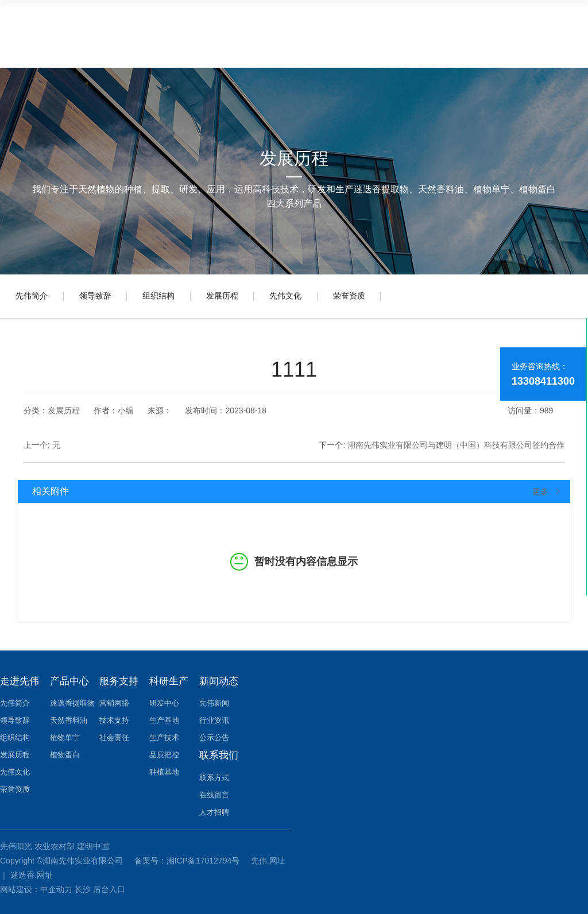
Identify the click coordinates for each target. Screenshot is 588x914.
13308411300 (543, 381)
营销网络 (114, 701)
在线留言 (214, 791)
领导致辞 (100, 297)
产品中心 (69, 679)
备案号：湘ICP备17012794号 (188, 856)
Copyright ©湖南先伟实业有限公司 (63, 856)
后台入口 (109, 885)
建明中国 (93, 842)
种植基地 (164, 770)
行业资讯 (214, 719)
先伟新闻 (214, 701)
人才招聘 (214, 808)
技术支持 (114, 719)
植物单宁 (65, 736)
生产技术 (164, 736)
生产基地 (164, 719)
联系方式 (214, 774)
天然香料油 (69, 719)
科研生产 (169, 679)
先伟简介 (33, 297)
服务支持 (119, 679)
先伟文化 (300, 297)
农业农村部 (55, 842)
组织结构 (167, 297)
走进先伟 (20, 679)
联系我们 (219, 751)
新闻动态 (219, 679)
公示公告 (214, 736)
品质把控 (164, 753)
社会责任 (114, 736)
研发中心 (164, 701)
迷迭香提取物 (72, 701)
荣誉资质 (366, 297)
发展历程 (233, 297)
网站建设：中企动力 (36, 885)
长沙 (83, 885)
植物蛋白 (65, 753)
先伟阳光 (16, 842)
